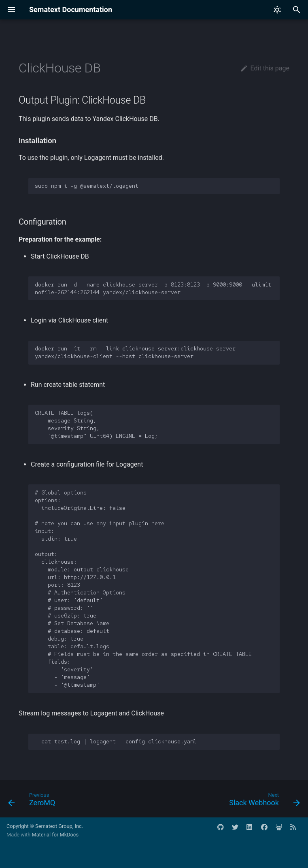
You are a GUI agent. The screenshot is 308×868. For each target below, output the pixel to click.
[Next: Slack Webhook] (263, 801)
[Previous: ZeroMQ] (33, 801)
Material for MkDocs (55, 835)
